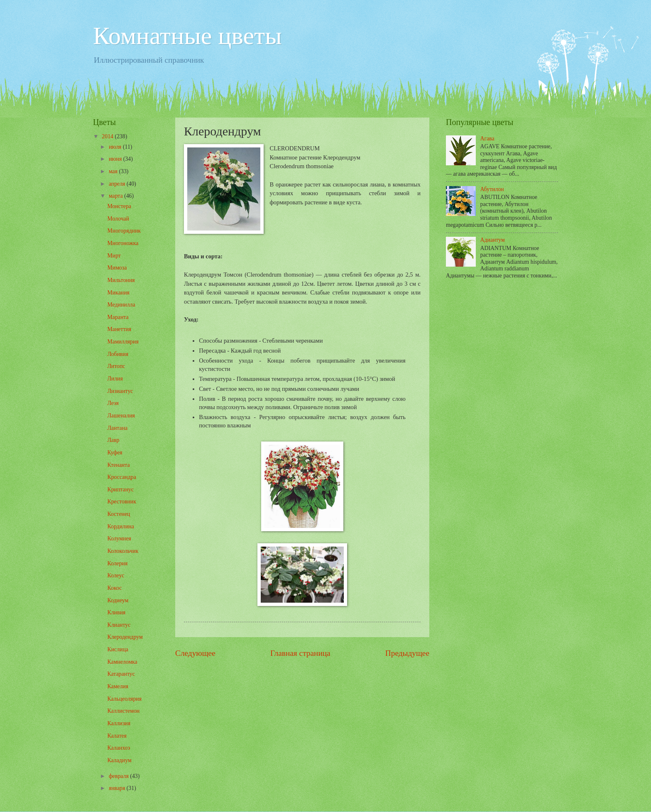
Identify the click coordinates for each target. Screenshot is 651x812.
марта (116, 196)
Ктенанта (118, 465)
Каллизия (119, 723)
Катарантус (121, 674)
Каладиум (119, 760)
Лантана (117, 428)
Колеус (116, 575)
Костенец (119, 514)
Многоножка (123, 243)
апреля (118, 184)
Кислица (118, 649)
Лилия (115, 379)
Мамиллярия (123, 342)
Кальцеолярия (124, 699)
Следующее (195, 653)
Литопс (116, 366)
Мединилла (121, 305)
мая (114, 171)
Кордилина (120, 526)
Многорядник (124, 231)
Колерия (117, 563)
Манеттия (119, 329)
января (118, 788)
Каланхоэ (119, 748)
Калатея (117, 736)
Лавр (113, 440)
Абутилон (492, 189)
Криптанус (120, 489)
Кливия (116, 612)
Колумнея (119, 538)
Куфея (115, 453)
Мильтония (121, 280)
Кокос (114, 588)
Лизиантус (120, 391)
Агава (487, 139)
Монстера (119, 206)
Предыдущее (407, 653)
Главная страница (300, 653)
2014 (108, 136)
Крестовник (121, 502)
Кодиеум (118, 600)
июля (116, 147)
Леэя (113, 403)
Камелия (118, 686)
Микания (118, 293)
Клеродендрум (125, 637)
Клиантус (119, 625)
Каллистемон (123, 711)
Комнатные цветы (187, 36)
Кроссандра (121, 477)
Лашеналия (121, 416)
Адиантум (493, 240)
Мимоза (117, 268)
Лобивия (118, 354)
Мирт (114, 256)
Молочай (118, 219)
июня (116, 159)
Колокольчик (123, 551)
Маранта (118, 317)
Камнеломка (122, 662)
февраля (119, 776)
